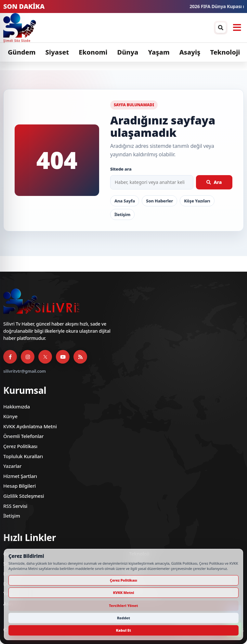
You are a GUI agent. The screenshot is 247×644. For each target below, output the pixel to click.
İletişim (122, 214)
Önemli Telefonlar (23, 436)
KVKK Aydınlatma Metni (30, 426)
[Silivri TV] (107, 28)
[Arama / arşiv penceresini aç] (221, 28)
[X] (45, 357)
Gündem (22, 52)
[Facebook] (10, 357)
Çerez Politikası (20, 446)
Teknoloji (225, 52)
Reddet (123, 618)
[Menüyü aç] (237, 28)
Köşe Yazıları (197, 201)
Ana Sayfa (125, 201)
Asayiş (190, 52)
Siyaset (57, 52)
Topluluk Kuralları (23, 456)
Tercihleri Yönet (123, 605)
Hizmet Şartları (20, 476)
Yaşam (159, 52)
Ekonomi (93, 52)
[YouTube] (63, 357)
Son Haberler (159, 201)
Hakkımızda (17, 406)
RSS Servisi (15, 506)
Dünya (128, 52)
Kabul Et (123, 630)
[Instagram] (28, 357)
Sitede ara (121, 169)
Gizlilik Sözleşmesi (24, 496)
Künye (10, 416)
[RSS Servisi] (80, 357)
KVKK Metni (124, 592)
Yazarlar (12, 466)
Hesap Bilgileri (19, 486)
